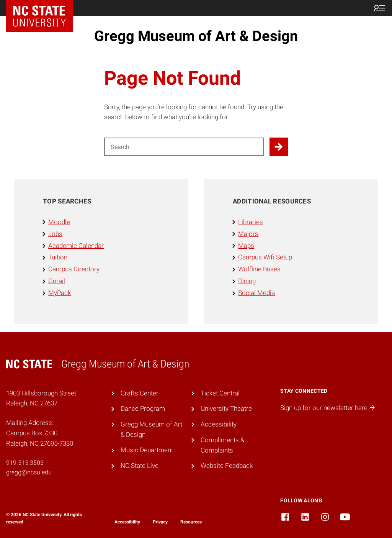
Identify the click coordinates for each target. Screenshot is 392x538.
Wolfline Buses (259, 269)
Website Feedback (227, 466)
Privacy (160, 522)
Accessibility (219, 424)
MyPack (60, 293)
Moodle (59, 222)
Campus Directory (74, 269)
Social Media (256, 293)
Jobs (55, 234)
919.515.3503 (25, 463)
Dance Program (143, 408)
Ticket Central (220, 393)
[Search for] (184, 147)
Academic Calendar (76, 246)
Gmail (57, 281)
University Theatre (226, 408)
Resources (191, 522)
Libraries (251, 222)
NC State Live (140, 466)
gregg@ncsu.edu (29, 472)
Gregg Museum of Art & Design (196, 36)
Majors (248, 234)
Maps (246, 246)
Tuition (58, 257)
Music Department (147, 450)
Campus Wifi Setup (265, 257)
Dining (247, 281)
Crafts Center (140, 393)
